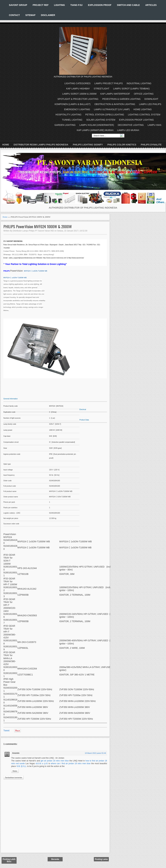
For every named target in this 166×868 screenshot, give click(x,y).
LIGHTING (59, 5)
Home (6, 145)
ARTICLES (151, 5)
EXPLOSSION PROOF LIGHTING (136, 120)
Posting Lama (101, 859)
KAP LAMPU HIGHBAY (78, 89)
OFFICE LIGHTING (144, 94)
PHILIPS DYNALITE (151, 145)
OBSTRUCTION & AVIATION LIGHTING (115, 104)
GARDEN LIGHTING (65, 125)
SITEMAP (30, 15)
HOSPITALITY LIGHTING (68, 115)
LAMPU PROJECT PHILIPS (109, 83)
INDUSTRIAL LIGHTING (139, 83)
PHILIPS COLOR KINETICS (122, 145)
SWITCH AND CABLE (128, 5)
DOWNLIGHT (151, 99)
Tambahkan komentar (13, 777)
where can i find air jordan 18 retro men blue (71, 764)
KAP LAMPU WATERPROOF (115, 94)
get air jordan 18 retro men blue (55, 761)
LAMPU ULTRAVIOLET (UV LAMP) (112, 109)
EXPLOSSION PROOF (100, 5)
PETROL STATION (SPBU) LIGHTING (105, 115)
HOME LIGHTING (143, 109)
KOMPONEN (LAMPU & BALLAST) (73, 104)
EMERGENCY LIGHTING (77, 109)
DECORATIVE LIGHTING (131, 125)
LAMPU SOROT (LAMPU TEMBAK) (131, 89)
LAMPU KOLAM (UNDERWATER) (97, 125)
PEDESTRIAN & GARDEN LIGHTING (121, 99)
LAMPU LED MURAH (128, 130)
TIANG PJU (76, 5)
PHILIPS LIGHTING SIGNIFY (88, 145)
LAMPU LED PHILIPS (150, 104)
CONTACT (14, 15)
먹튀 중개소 (21, 766)
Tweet (6, 731)
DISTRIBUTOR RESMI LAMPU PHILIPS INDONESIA (41, 145)
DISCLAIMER (48, 15)
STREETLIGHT (101, 89)
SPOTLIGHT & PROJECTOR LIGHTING (78, 99)
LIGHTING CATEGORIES (78, 83)
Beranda (55, 859)
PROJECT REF (41, 5)
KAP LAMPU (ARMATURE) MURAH (95, 130)
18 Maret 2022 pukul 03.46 (95, 753)
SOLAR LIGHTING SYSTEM (101, 120)
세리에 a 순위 (42, 764)
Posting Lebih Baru (9, 860)
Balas (15, 771)
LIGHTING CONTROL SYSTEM (144, 115)
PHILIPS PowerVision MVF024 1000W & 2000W (38, 226)
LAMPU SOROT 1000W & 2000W (79, 94)
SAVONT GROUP (18, 5)
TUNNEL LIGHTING (72, 120)
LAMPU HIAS (154, 125)
